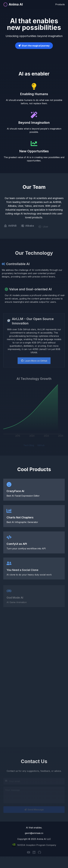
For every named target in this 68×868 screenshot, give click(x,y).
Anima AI (13, 4)
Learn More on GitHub (34, 361)
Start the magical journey (36, 46)
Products (60, 4)
